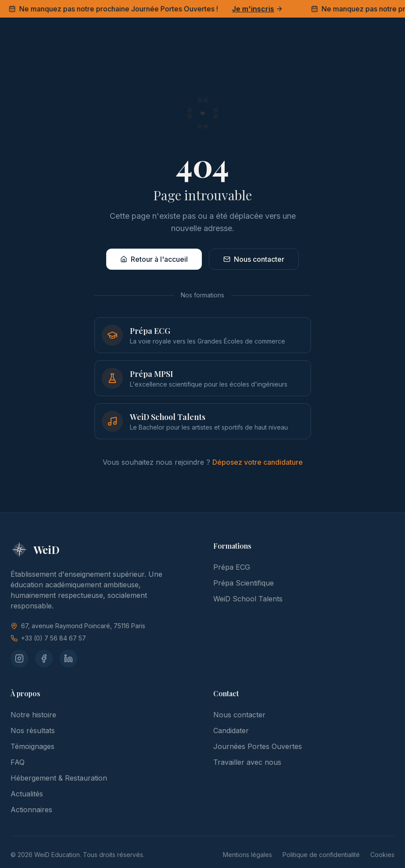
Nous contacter (254, 259)
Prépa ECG (232, 567)
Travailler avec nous (247, 762)
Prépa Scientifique (244, 583)
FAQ (18, 762)
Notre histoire (33, 715)
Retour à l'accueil (154, 259)
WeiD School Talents (248, 599)
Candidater (231, 731)
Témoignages (32, 746)
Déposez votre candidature (258, 462)
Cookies (382, 855)
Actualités (27, 794)
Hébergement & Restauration (59, 778)
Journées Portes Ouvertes (258, 746)
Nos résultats (33, 731)
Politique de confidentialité (321, 855)
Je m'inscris (259, 9)
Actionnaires (31, 810)
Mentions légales (247, 855)
